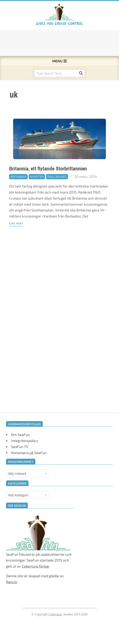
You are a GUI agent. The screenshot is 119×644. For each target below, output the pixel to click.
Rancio (11, 582)
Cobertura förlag (35, 566)
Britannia (18, 177)
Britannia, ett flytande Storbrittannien (48, 169)
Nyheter (37, 177)
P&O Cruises (57, 177)
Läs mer (16, 223)
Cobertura (55, 614)
